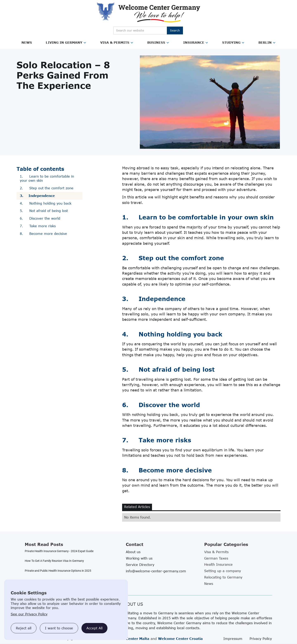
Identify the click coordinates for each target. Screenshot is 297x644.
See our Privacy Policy (29, 614)
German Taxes (216, 558)
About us (133, 552)
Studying (231, 42)
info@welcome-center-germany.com (156, 571)
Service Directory (140, 565)
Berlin (265, 42)
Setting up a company (223, 571)
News (27, 42)
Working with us (139, 558)
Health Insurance (218, 564)
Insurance (194, 42)
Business (156, 42)
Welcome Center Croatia (180, 639)
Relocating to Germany (223, 577)
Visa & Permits (115, 42)
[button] (27, 43)
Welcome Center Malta (129, 639)
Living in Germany (64, 42)
